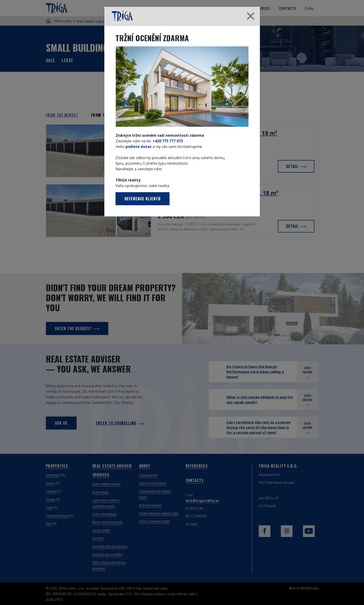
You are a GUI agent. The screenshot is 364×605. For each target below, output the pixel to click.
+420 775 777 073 (168, 141)
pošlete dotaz (139, 147)
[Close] (251, 16)
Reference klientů (143, 199)
